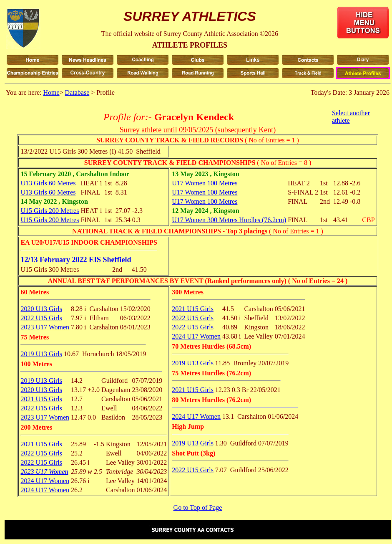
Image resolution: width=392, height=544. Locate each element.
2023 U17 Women (45, 327)
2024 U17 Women (45, 481)
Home (51, 92)
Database (77, 92)
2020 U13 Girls (41, 309)
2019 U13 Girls (41, 354)
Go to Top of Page (198, 507)
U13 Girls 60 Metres (48, 183)
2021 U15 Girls (41, 399)
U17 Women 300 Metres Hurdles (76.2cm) (229, 220)
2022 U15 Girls (41, 318)
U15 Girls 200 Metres (50, 211)
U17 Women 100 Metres (205, 183)
